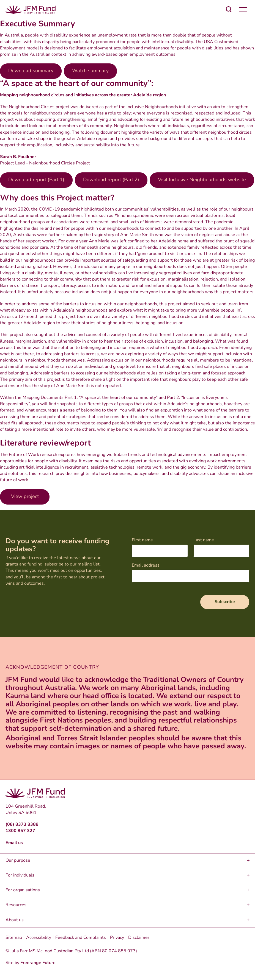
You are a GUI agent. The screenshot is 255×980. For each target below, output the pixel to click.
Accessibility (39, 938)
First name (142, 540)
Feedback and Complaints (81, 938)
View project (25, 497)
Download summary (31, 71)
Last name (204, 540)
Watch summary (90, 71)
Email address (146, 565)
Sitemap (14, 938)
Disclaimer (139, 938)
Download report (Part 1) (36, 180)
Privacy (117, 938)
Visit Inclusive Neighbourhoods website (202, 180)
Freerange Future (38, 963)
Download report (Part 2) (111, 180)
